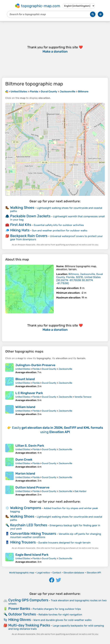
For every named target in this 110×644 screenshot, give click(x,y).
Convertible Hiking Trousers (33, 533)
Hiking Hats (20, 230)
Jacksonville (65, 369)
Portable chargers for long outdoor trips (57, 609)
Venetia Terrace (83, 397)
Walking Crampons (26, 508)
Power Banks (19, 609)
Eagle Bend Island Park (32, 555)
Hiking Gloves (20, 620)
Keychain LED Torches (29, 525)
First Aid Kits (21, 225)
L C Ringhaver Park (29, 393)
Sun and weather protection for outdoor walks (60, 231)
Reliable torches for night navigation (60, 615)
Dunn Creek (24, 460)
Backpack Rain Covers (29, 236)
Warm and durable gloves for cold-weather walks (62, 620)
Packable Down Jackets (30, 216)
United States (23, 369)
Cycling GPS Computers (28, 600)
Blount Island (25, 379)
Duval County (49, 369)
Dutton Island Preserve (32, 487)
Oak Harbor (80, 491)
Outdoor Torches (22, 614)
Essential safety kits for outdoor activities (59, 225)
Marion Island (25, 474)
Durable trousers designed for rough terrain (64, 543)
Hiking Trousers (23, 542)
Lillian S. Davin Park (30, 446)
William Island (25, 407)
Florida (36, 369)
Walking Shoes (22, 207)
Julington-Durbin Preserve (35, 365)
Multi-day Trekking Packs (29, 625)
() (80, 279)
